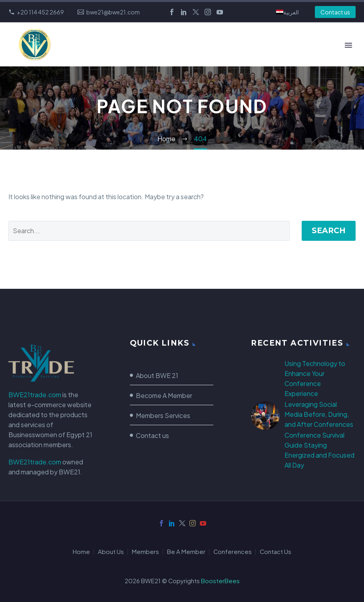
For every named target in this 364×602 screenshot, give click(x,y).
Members (145, 552)
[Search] (149, 231)
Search (329, 231)
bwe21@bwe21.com (113, 12)
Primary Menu (348, 45)
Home (81, 552)
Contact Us (275, 552)
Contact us (335, 12)
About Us (111, 552)
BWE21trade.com (35, 395)
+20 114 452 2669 (40, 12)
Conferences (233, 552)
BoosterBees (220, 581)
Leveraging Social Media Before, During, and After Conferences (319, 414)
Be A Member (186, 552)
